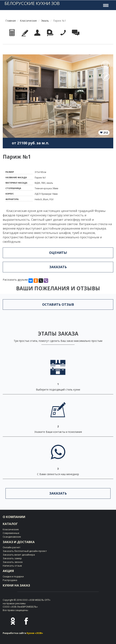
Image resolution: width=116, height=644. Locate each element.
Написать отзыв (12, 566)
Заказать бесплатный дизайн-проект (25, 551)
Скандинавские (12, 537)
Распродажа (10, 580)
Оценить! (58, 253)
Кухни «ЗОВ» (35, 633)
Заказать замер (12, 558)
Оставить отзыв (58, 304)
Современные (11, 533)
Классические (28, 21)
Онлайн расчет (12, 547)
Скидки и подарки (13, 576)
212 (106, 133)
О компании (14, 517)
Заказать (58, 267)
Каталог (10, 524)
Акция (8, 571)
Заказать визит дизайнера (19, 555)
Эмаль (45, 21)
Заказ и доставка (19, 542)
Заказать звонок (13, 562)
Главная (11, 21)
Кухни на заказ (16, 585)
